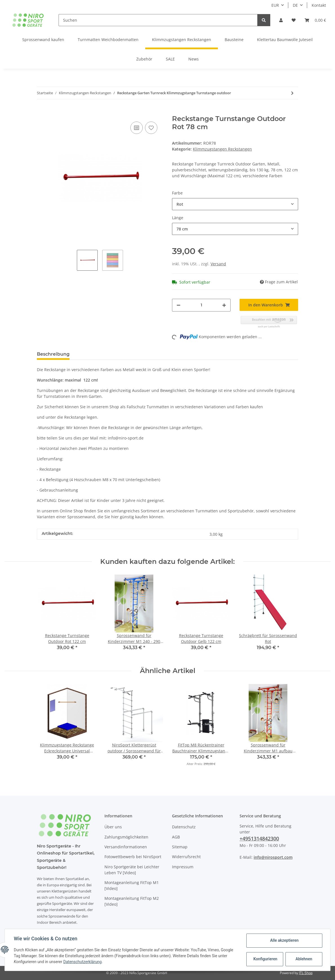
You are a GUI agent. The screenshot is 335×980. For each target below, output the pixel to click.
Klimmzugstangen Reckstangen (222, 149)
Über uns (113, 827)
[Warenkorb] (315, 20)
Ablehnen (304, 959)
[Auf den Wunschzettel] (151, 128)
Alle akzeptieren (284, 940)
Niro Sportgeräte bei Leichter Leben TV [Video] (132, 870)
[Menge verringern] (178, 305)
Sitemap (180, 847)
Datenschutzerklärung (82, 962)
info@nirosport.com (273, 857)
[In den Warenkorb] (41, 112)
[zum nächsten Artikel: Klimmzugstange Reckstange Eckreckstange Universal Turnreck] (292, 93)
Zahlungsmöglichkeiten (126, 837)
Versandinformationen (126, 847)
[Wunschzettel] (294, 20)
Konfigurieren (265, 959)
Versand (218, 264)
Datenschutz (184, 827)
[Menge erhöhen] (224, 305)
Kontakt (319, 5)
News (194, 59)
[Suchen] (158, 20)
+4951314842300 (259, 838)
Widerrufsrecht (186, 857)
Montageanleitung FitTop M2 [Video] (132, 901)
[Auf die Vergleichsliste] (137, 128)
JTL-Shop (306, 973)
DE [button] (295, 5)
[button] (281, 20)
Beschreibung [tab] (53, 354)
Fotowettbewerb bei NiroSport (133, 857)
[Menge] (201, 305)
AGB (176, 837)
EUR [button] (275, 5)
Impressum (183, 867)
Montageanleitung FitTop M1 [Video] (132, 885)
